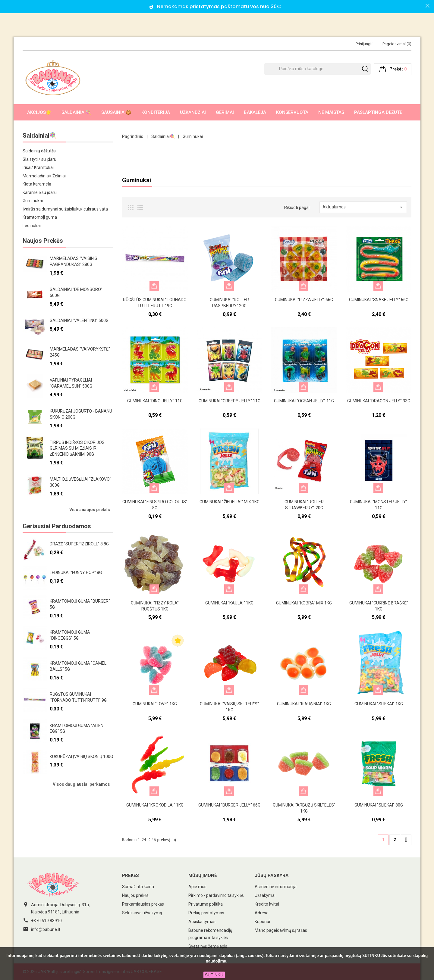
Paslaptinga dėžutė (378, 112)
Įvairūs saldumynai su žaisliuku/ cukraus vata (65, 209)
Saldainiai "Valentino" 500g (79, 320)
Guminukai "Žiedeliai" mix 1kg (230, 502)
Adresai (262, 913)
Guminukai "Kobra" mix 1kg (304, 603)
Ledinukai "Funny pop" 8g (76, 573)
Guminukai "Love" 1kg (155, 704)
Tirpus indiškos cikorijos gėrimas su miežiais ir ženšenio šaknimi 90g (77, 448)
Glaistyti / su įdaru (39, 159)
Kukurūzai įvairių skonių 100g (81, 757)
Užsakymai (265, 895)
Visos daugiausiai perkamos (81, 784)
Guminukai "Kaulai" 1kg (229, 603)
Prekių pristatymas (206, 913)
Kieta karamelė (37, 184)
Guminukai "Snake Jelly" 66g (379, 300)
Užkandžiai (193, 112)
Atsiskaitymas (202, 922)
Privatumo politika (206, 904)
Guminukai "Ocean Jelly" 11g (304, 401)
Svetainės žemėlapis (208, 946)
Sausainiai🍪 (116, 112)
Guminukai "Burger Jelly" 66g (229, 805)
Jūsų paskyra (272, 875)
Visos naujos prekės (90, 510)
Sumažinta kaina (138, 887)
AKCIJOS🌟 (39, 112)
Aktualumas (363, 207)
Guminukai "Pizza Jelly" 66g (304, 300)
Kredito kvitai (267, 904)
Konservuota (292, 112)
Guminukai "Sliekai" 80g (379, 805)
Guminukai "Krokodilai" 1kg (155, 805)
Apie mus (197, 887)
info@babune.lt (46, 929)
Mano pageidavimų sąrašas (281, 930)
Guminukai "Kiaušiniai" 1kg (304, 704)
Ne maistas (331, 112)
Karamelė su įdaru (40, 192)
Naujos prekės (135, 895)
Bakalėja (255, 112)
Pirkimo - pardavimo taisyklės (216, 895)
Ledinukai (32, 226)
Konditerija (156, 112)
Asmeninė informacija (276, 887)
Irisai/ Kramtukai (38, 167)
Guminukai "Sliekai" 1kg (379, 704)
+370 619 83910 (46, 921)
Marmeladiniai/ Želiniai (44, 176)
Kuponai (262, 922)
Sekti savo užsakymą (142, 913)
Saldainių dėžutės (39, 151)
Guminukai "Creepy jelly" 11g (230, 401)
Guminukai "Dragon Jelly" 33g (379, 401)
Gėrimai (225, 112)
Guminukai (33, 201)
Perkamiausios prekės (143, 904)
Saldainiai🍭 (76, 112)
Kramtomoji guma (40, 217)
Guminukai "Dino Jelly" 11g (155, 401)
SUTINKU (214, 975)
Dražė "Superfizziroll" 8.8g (79, 544)
